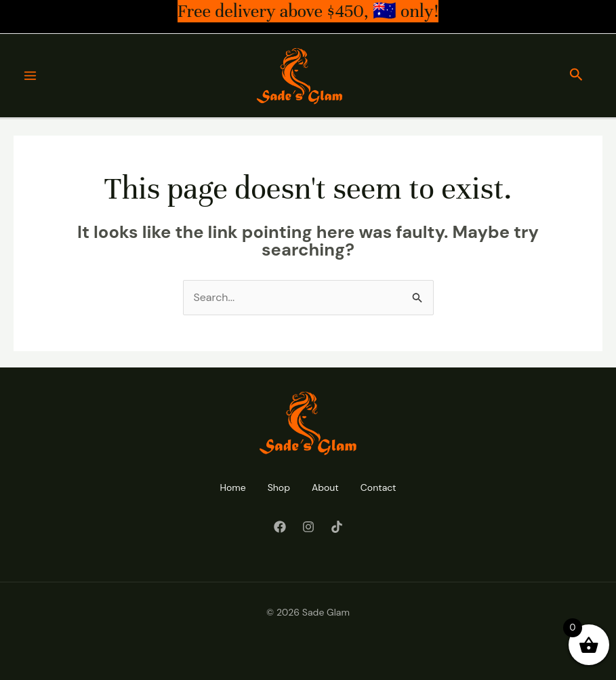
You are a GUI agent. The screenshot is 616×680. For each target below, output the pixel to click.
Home (232, 487)
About (325, 487)
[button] (576, 76)
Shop (279, 487)
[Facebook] (280, 527)
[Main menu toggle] (30, 76)
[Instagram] (308, 527)
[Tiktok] (337, 527)
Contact (378, 487)
